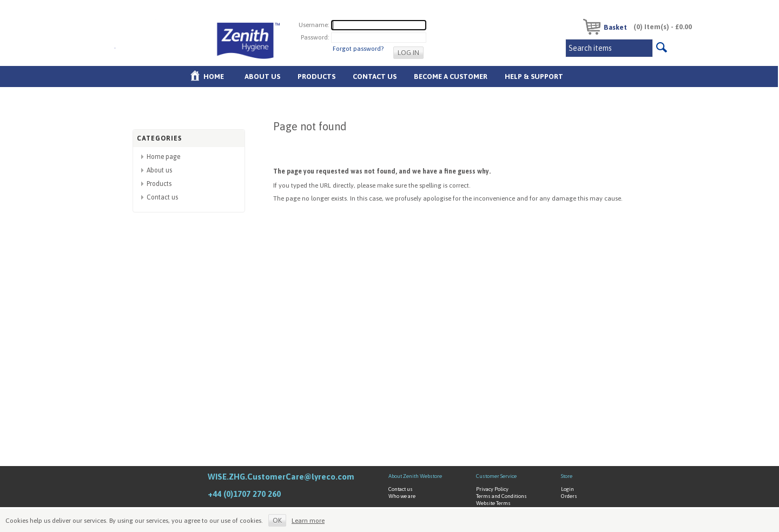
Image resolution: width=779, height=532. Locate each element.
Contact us (162, 197)
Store (567, 476)
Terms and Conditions (501, 496)
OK (277, 520)
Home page (163, 157)
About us (262, 77)
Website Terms (493, 503)
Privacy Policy (492, 489)
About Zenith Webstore (415, 476)
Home (214, 77)
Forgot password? (358, 49)
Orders (569, 496)
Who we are (402, 496)
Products (316, 77)
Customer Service (496, 476)
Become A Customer (451, 77)
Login (567, 489)
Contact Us (375, 77)
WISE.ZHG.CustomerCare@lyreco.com (281, 477)
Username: (314, 25)
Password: (315, 37)
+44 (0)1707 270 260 (244, 494)
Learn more (308, 521)
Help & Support (534, 77)
